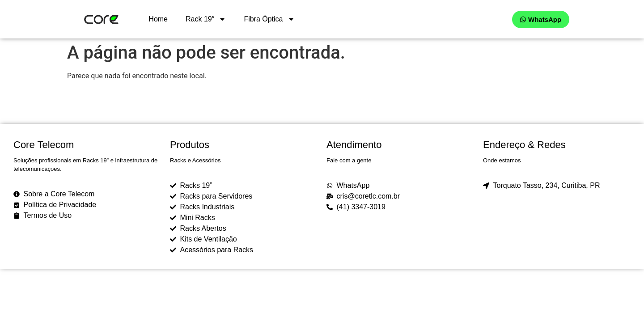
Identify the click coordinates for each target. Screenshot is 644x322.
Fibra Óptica (269, 19)
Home (158, 19)
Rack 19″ (206, 19)
